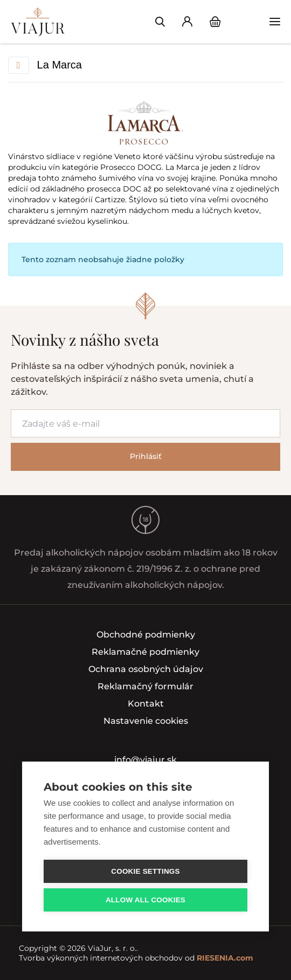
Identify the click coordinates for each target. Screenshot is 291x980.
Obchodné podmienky (146, 635)
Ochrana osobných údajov (146, 669)
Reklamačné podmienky (145, 652)
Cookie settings (145, 871)
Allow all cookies (145, 900)
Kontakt (146, 704)
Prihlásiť (146, 456)
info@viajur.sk (145, 760)
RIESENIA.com (225, 958)
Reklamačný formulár (145, 686)
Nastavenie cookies (146, 721)
